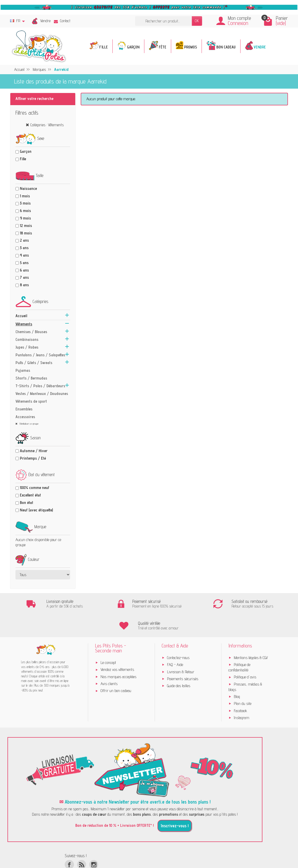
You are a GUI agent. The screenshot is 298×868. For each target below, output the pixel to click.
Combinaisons (27, 339)
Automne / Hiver (34, 451)
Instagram (242, 696)
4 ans (24, 255)
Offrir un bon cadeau (116, 669)
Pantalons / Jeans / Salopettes (40, 355)
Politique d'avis (245, 655)
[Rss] (82, 843)
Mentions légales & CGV (251, 636)
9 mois (25, 218)
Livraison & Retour (181, 650)
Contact (62, 21)
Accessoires (25, 417)
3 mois (25, 203)
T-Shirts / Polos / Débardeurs (40, 386)
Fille (23, 159)
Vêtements (24, 324)
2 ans (24, 240)
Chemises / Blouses (31, 332)
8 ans (24, 285)
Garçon (26, 151)
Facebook (240, 689)
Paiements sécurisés (183, 657)
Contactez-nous (178, 636)
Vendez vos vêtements (117, 648)
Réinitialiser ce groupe (29, 424)
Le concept (108, 641)
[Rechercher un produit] (163, 21)
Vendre (45, 21)
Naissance (28, 188)
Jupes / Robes (27, 347)
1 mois (25, 196)
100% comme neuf (35, 488)
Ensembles (24, 409)
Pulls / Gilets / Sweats (34, 363)
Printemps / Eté (33, 458)
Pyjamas (23, 370)
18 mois (26, 233)
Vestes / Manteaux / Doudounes (42, 394)
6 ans (24, 270)
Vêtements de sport (31, 401)
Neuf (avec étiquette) (36, 510)
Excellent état (30, 495)
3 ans (24, 248)
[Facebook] (69, 843)
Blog (237, 675)
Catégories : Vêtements (47, 125)
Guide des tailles (179, 664)
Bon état (27, 503)
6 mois (25, 211)
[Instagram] (94, 843)
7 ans (24, 277)
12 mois (26, 226)
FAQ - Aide (175, 643)
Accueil (21, 316)
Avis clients (109, 662)
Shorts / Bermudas (31, 378)
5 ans (24, 263)
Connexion (238, 23)
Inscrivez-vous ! (175, 804)
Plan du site (243, 682)
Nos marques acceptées (118, 655)
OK (197, 21)
